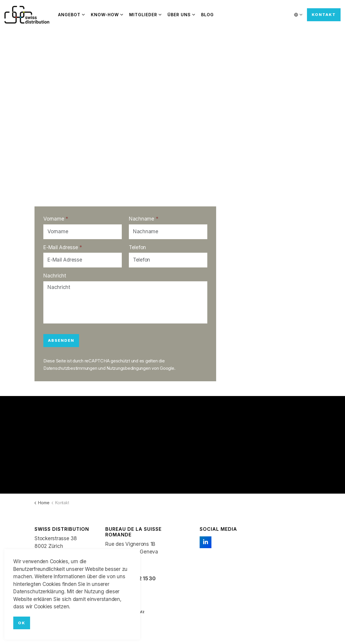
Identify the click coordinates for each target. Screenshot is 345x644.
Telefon (137, 247)
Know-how (105, 15)
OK (22, 623)
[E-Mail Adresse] (83, 260)
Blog (207, 15)
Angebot (69, 15)
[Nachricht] (125, 303)
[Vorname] (83, 232)
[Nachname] (168, 232)
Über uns (179, 15)
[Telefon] (168, 260)
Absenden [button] (61, 341)
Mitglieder (143, 15)
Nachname (144, 219)
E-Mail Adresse (63, 247)
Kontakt (324, 15)
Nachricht (55, 276)
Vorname (56, 219)
